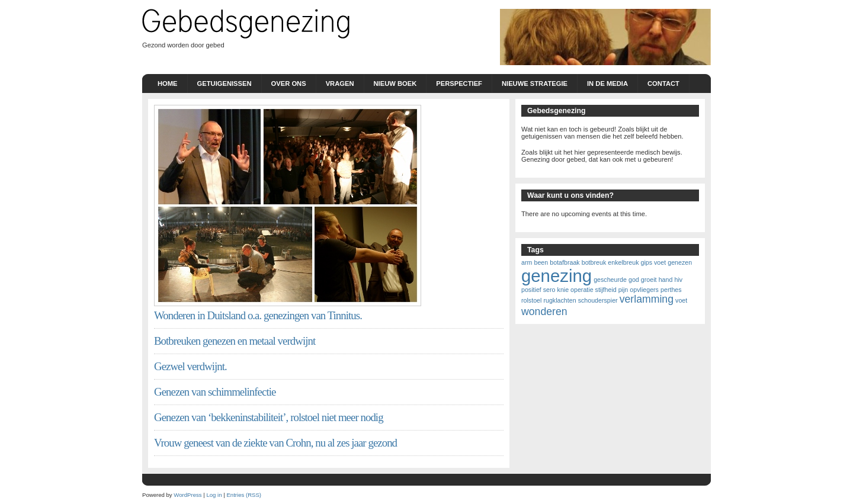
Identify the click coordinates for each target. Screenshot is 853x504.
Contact (663, 84)
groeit (649, 280)
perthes (671, 290)
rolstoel (531, 300)
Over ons (289, 84)
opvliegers (644, 290)
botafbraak (565, 262)
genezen (680, 262)
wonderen (544, 312)
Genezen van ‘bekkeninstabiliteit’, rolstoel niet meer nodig (269, 417)
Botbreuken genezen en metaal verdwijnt (235, 341)
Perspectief (459, 84)
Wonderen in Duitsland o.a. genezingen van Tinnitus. (258, 315)
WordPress (187, 495)
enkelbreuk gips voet (637, 262)
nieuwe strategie (535, 84)
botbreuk (594, 262)
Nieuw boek (395, 84)
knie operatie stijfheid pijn (593, 290)
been (541, 262)
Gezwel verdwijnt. (190, 366)
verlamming (647, 299)
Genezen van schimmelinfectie (215, 392)
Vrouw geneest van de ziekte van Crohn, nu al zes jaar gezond (275, 443)
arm (527, 262)
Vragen (340, 84)
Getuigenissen (225, 84)
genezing (557, 276)
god (634, 280)
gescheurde (610, 280)
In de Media (607, 84)
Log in (214, 495)
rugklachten (559, 300)
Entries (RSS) (244, 495)
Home (168, 84)
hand (666, 280)
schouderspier (598, 300)
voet (681, 300)
